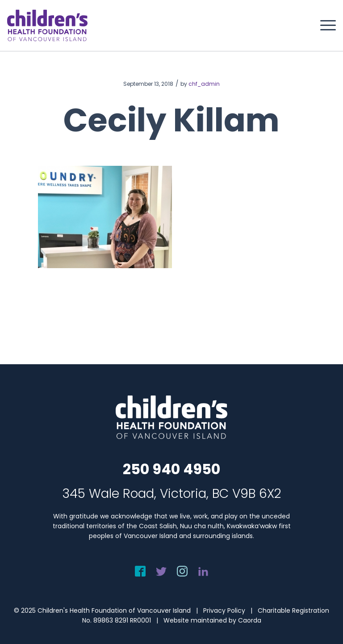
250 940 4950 (171, 469)
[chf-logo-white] (47, 25)
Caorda (250, 620)
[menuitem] (324, 25)
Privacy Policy (224, 610)
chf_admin (204, 84)
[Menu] (324, 25)
